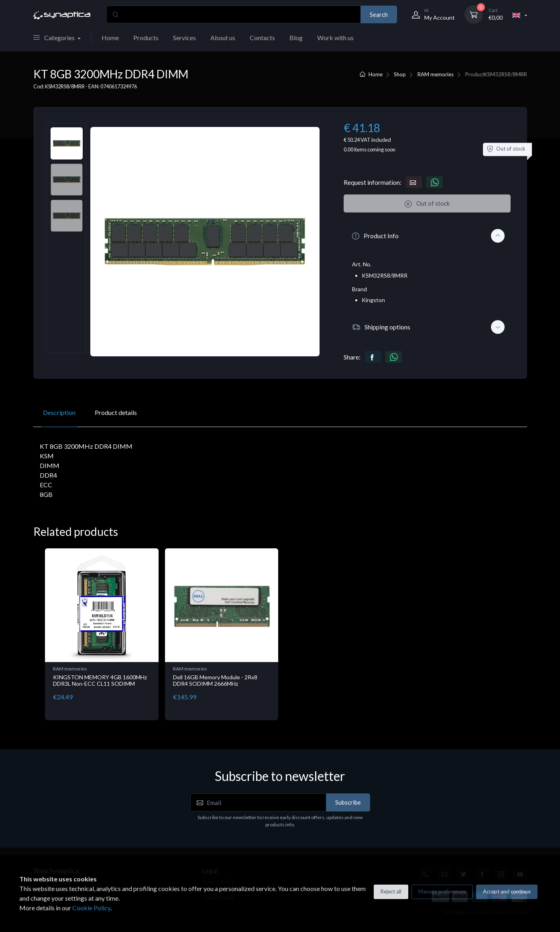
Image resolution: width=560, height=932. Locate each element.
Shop (400, 74)
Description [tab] (59, 412)
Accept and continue (507, 891)
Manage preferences (442, 891)
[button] (427, 236)
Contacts (262, 38)
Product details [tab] (116, 412)
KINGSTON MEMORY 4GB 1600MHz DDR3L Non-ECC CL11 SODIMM (100, 681)
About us (223, 38)
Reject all (391, 891)
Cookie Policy (91, 908)
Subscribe (348, 802)
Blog (296, 38)
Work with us (335, 38)
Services (184, 38)
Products (146, 38)
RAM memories (436, 74)
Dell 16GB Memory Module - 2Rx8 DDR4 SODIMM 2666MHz (215, 681)
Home (110, 38)
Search (379, 14)
